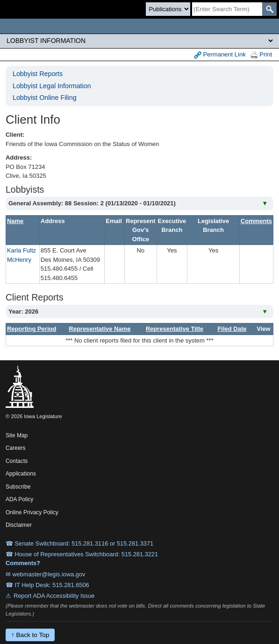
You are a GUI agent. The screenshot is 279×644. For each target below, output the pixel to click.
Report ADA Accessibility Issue (54, 596)
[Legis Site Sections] (139, 41)
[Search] (227, 9)
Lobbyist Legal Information (52, 86)
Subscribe (18, 487)
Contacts (17, 461)
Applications (21, 474)
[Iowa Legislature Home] (139, 26)
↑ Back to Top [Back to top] (30, 635)
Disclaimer (19, 525)
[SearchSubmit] (269, 9)
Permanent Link (220, 55)
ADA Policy (19, 499)
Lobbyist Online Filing (45, 98)
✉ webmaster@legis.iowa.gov (46, 574)
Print (261, 55)
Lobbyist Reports (38, 74)
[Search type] (168, 9)
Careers (16, 448)
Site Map (17, 435)
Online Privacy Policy (32, 512)
